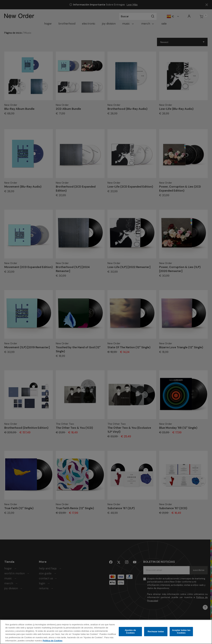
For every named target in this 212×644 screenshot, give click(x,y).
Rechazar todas (156, 632)
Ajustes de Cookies (130, 632)
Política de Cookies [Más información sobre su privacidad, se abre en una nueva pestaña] (52, 641)
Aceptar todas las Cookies (181, 632)
